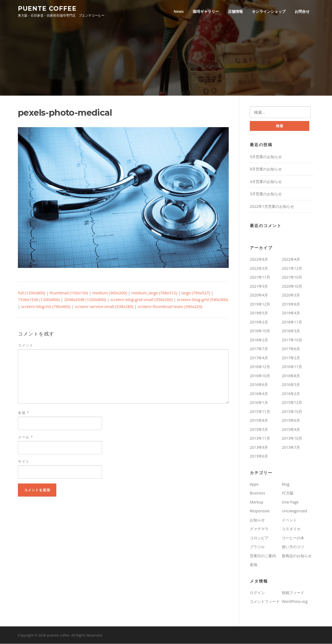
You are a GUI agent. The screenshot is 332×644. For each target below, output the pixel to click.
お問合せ (302, 11)
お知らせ (257, 520)
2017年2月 (291, 358)
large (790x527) (196, 293)
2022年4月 (291, 260)
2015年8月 (259, 421)
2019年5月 (259, 313)
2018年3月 (291, 331)
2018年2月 (259, 340)
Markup (257, 502)
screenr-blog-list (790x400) (46, 307)
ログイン (257, 593)
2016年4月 (259, 394)
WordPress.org (295, 602)
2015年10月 (292, 412)
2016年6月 (259, 385)
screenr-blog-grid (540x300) (203, 300)
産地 (254, 565)
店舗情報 (235, 11)
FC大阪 (288, 493)
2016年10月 (260, 376)
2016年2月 (291, 394)
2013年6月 (259, 457)
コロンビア (259, 538)
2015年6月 (291, 421)
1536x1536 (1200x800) (39, 300)
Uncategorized (294, 511)
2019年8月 (291, 304)
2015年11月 (260, 412)
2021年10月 (292, 278)
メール (25, 437)
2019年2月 (259, 322)
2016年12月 (260, 367)
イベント (289, 520)
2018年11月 (292, 322)
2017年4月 (259, 358)
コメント (26, 345)
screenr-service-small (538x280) (104, 307)
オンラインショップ (269, 11)
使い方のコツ (293, 547)
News (179, 11)
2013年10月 (292, 439)
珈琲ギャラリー (206, 11)
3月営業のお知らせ (266, 194)
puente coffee (47, 8)
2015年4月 (291, 430)
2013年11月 (260, 439)
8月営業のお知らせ (266, 169)
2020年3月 (291, 296)
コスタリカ (291, 529)
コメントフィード (265, 602)
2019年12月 (260, 304)
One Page (290, 502)
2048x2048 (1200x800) (85, 300)
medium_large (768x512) (154, 293)
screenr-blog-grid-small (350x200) (141, 300)
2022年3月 (259, 269)
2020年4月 (259, 296)
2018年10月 (260, 331)
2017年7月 (259, 349)
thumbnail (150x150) (69, 293)
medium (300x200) (110, 293)
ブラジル (257, 547)
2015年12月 (292, 403)
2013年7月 (291, 448)
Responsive (260, 511)
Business (258, 493)
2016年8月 (291, 376)
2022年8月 (259, 260)
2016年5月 (291, 385)
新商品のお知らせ (297, 556)
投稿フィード (293, 593)
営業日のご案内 (263, 556)
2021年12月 (292, 269)
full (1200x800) (31, 293)
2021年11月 (260, 278)
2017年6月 (291, 349)
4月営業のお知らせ (266, 182)
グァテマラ (259, 529)
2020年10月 (292, 286)
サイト (24, 462)
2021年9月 (259, 286)
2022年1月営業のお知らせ (272, 207)
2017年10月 (292, 340)
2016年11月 (292, 367)
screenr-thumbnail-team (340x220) (170, 307)
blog (286, 484)
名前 (24, 413)
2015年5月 (259, 430)
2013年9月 (259, 448)
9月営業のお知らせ (266, 157)
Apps (254, 484)
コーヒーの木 (293, 538)
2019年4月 (291, 313)
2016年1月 (259, 403)
